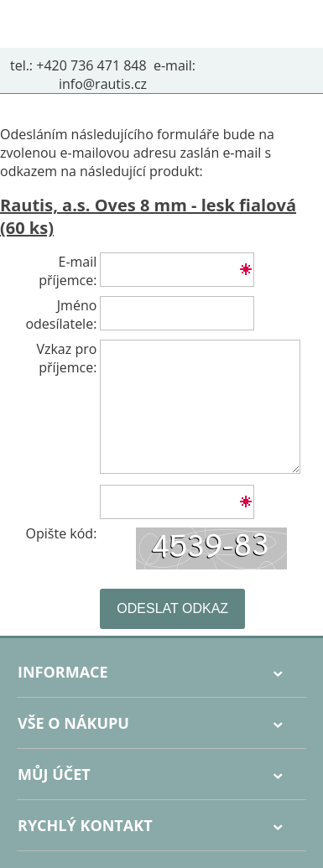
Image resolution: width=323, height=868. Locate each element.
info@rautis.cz (103, 84)
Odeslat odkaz (172, 608)
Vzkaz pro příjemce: (66, 358)
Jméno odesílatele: (61, 314)
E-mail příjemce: (68, 271)
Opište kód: (62, 533)
